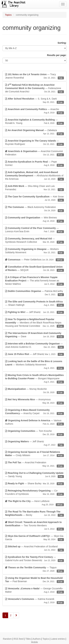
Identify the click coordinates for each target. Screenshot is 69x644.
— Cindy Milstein (34, 454)
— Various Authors (34, 422)
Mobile (34, 642)
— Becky (34, 513)
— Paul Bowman (34, 580)
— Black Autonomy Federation (34, 209)
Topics (8, 15)
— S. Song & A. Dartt (34, 101)
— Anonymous (34, 401)
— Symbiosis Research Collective (34, 240)
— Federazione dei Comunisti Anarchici (34, 88)
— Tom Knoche (34, 433)
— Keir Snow (34, 198)
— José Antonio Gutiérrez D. (34, 345)
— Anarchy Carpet (34, 412)
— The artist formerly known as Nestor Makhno (34, 281)
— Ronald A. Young (34, 122)
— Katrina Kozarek (34, 601)
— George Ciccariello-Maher (34, 590)
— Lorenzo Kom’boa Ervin (34, 230)
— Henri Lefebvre (34, 503)
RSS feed (19, 639)
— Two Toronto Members (34, 526)
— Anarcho (34, 111)
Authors (36, 639)
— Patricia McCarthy (34, 293)
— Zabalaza (34, 132)
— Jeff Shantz (34, 312)
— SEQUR (34, 269)
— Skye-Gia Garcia (34, 538)
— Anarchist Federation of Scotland (34, 548)
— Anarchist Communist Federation (34, 153)
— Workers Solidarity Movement (34, 251)
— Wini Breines (34, 219)
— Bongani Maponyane (34, 379)
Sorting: (62, 43)
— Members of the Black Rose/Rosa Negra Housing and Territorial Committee (34, 323)
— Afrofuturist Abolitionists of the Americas (34, 176)
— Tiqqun (34, 569)
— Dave (34, 335)
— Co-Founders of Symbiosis (34, 492)
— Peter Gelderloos (34, 260)
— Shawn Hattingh (34, 303)
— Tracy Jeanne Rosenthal (34, 76)
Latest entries (58, 639)
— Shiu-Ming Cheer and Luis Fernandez (34, 188)
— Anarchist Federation (34, 464)
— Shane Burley (34, 483)
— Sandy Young (34, 475)
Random (7, 639)
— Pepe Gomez (34, 164)
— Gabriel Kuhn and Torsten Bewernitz (34, 559)
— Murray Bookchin (34, 391)
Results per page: (57, 55)
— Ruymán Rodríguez (34, 143)
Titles (28, 639)
